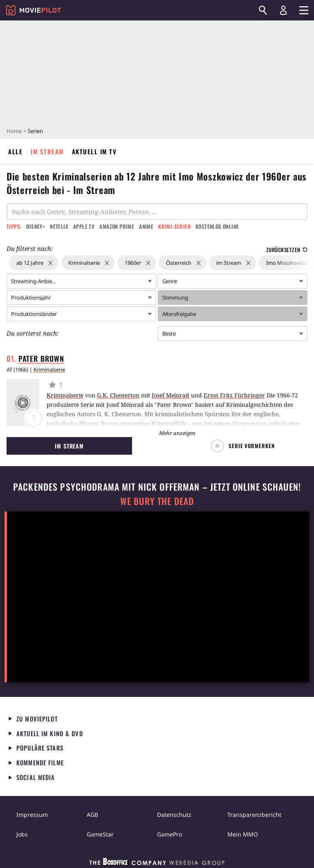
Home (14, 131)
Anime (146, 226)
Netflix (59, 226)
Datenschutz (174, 815)
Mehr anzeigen (177, 433)
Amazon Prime (117, 226)
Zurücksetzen (287, 250)
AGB (92, 815)
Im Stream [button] (69, 446)
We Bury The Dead (157, 501)
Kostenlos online (217, 226)
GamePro (169, 834)
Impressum (32, 815)
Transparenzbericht (254, 815)
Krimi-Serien (174, 226)
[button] (245, 446)
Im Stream (47, 151)
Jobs (22, 834)
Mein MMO (243, 834)
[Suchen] (263, 10)
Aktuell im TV (94, 151)
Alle (15, 151)
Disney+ (36, 226)
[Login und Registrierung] (283, 10)
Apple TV (84, 226)
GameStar (100, 834)
